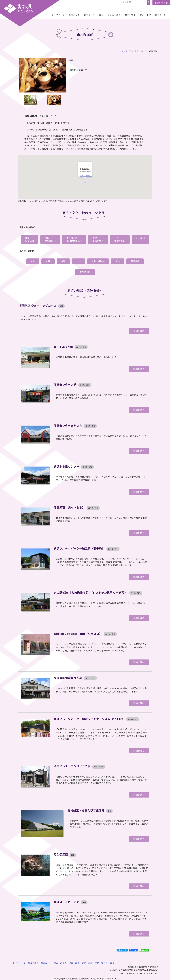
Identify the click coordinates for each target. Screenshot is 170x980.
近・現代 (140, 238)
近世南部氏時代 (120, 239)
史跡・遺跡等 (98, 261)
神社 (48, 261)
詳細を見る (139, 331)
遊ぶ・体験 (145, 15)
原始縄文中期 (30, 239)
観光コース (89, 15)
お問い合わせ (161, 3)
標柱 (118, 261)
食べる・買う (161, 15)
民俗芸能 (135, 261)
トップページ (58, 15)
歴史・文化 (130, 15)
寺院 (63, 261)
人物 (33, 261)
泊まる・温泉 (114, 15)
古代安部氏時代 (50, 239)
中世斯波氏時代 (98, 239)
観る (101, 15)
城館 (79, 261)
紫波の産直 (74, 15)
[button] (85, 182)
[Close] (89, 165)
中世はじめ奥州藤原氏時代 (74, 239)
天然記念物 (85, 272)
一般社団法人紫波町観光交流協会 (19, 8)
